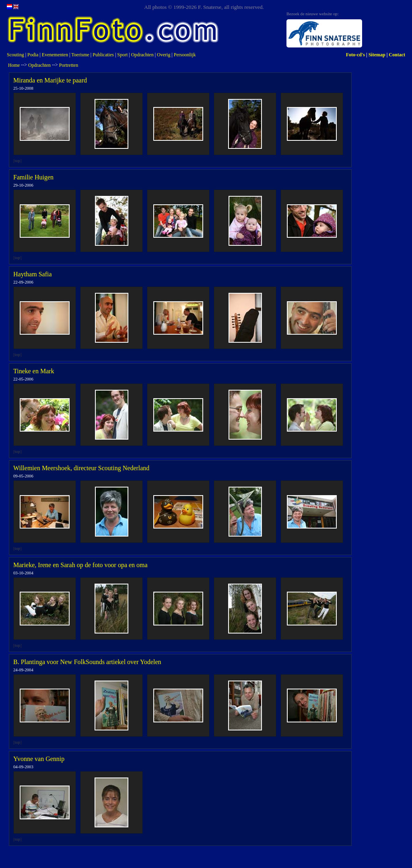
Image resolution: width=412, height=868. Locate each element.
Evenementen (55, 55)
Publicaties (103, 55)
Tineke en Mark (34, 371)
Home (14, 65)
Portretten (69, 65)
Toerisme (80, 55)
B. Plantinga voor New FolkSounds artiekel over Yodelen (87, 662)
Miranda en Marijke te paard (50, 80)
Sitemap (377, 55)
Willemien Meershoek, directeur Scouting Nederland (81, 468)
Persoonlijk (185, 55)
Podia (33, 55)
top (18, 161)
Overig (164, 55)
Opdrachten (142, 55)
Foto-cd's (355, 55)
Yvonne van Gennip (39, 759)
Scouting (15, 55)
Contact (397, 55)
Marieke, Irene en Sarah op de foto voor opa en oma (80, 565)
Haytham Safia (33, 274)
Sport (122, 55)
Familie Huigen (33, 177)
